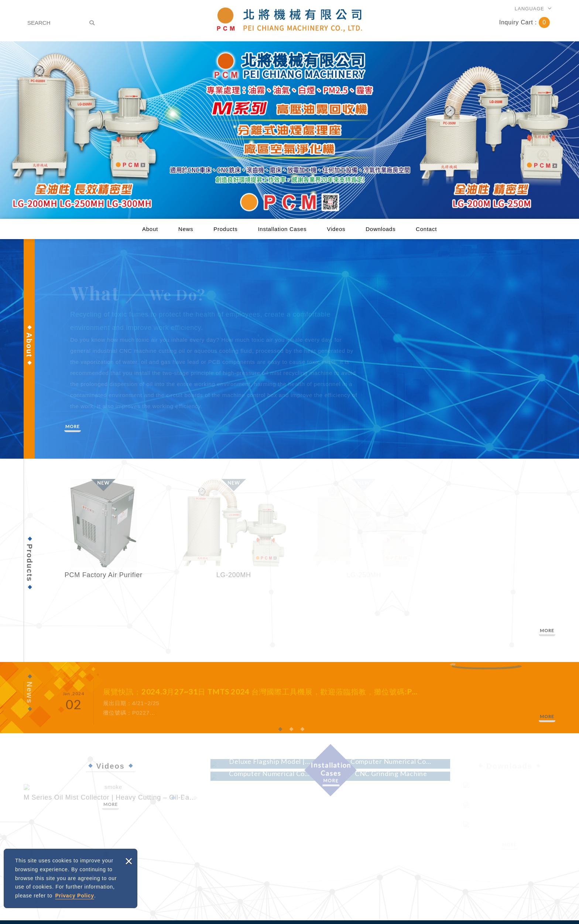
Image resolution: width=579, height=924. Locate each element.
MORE (73, 426)
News (186, 229)
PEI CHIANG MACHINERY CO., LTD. (289, 20)
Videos (336, 229)
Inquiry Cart (525, 22)
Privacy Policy (74, 896)
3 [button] (301, 208)
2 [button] (289, 208)
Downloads (381, 229)
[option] (289, 130)
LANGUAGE (530, 9)
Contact (426, 229)
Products (225, 229)
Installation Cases (282, 229)
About (150, 229)
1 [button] (278, 208)
